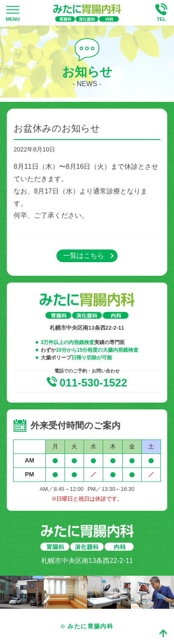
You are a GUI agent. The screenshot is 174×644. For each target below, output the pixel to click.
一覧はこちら (84, 256)
